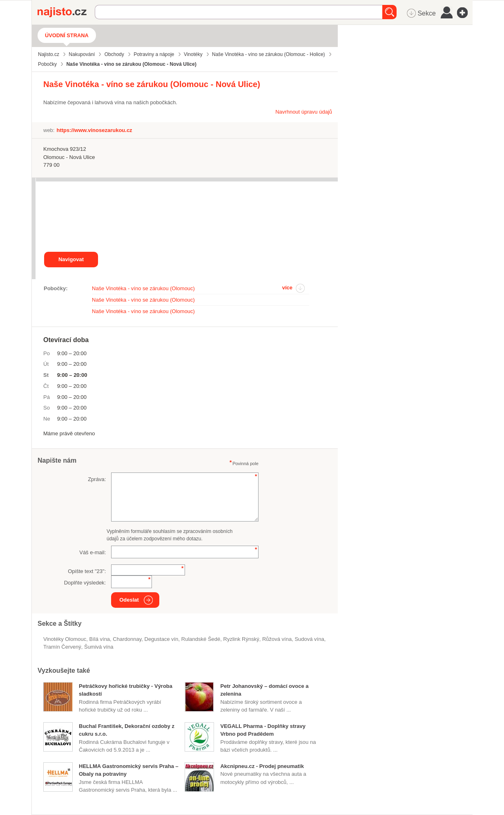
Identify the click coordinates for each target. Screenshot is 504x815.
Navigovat (71, 259)
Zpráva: (97, 479)
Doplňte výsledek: (85, 583)
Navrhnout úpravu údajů (304, 112)
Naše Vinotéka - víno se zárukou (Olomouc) (143, 288)
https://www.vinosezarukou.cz (94, 130)
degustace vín (161, 639)
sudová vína (309, 639)
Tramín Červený (62, 647)
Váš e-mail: (93, 552)
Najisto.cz (66, 12)
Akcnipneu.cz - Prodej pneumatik (262, 766)
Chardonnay (127, 639)
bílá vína (100, 639)
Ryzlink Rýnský (241, 639)
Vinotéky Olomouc (65, 639)
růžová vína (277, 639)
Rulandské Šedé (201, 639)
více (287, 288)
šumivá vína (99, 647)
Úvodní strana (67, 35)
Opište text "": (87, 571)
